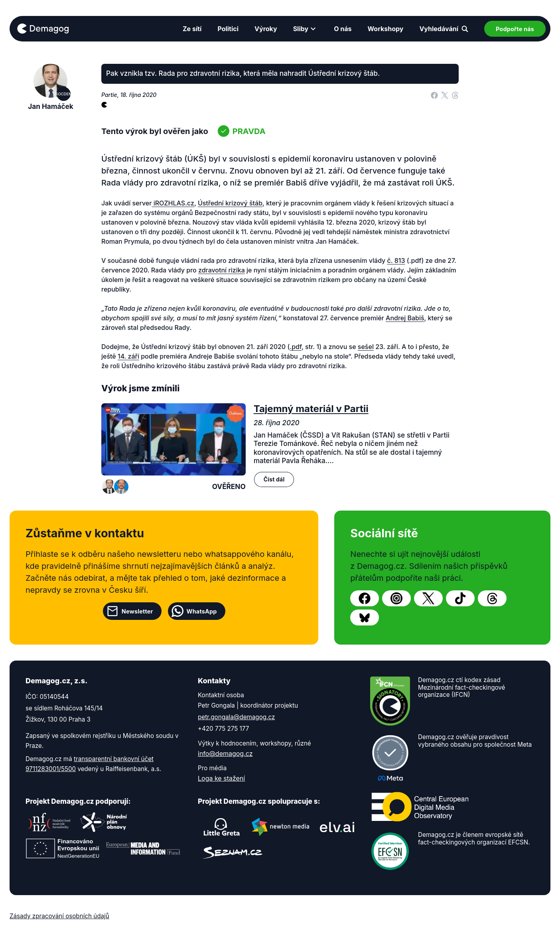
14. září (128, 356)
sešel (366, 347)
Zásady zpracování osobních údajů (59, 916)
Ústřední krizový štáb (230, 203)
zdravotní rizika (222, 270)
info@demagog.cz (225, 754)
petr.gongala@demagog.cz (236, 717)
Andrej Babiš (405, 318)
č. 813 (396, 260)
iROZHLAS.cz (174, 203)
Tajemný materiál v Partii (311, 409)
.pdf (296, 347)
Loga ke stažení (221, 778)
